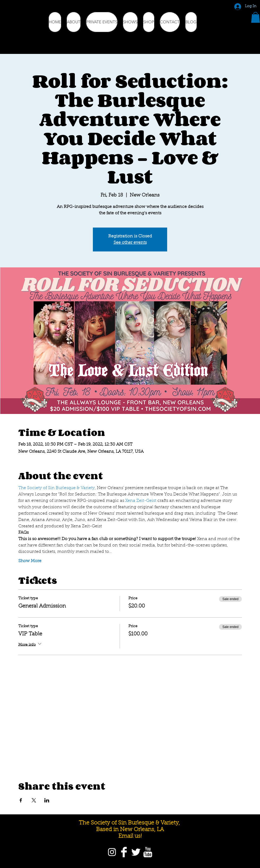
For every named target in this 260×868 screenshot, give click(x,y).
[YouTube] (148, 852)
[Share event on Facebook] (21, 800)
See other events (130, 243)
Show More (30, 561)
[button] (255, 17)
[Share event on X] (34, 800)
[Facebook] (124, 852)
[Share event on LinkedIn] (47, 800)
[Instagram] (112, 852)
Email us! (130, 836)
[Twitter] (136, 852)
